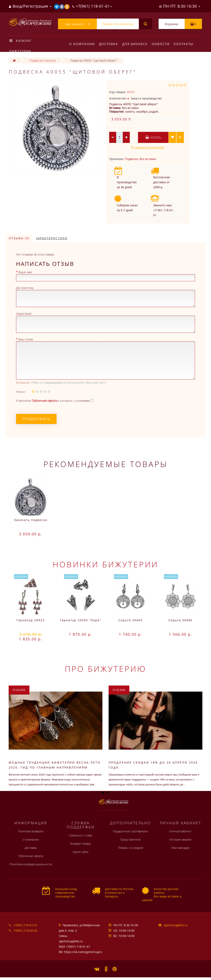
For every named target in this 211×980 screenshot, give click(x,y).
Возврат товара (81, 844)
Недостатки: (24, 314)
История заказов (180, 839)
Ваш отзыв (26, 339)
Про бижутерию (106, 669)
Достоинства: (25, 288)
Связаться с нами (81, 835)
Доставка (109, 44)
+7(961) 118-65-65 (25, 930)
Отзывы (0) (19, 238)
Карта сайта (81, 852)
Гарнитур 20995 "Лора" (81, 620)
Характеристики (52, 238)
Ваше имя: (25, 272)
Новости (163, 44)
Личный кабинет (180, 831)
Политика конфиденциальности (31, 864)
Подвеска (131, 159)
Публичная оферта (31, 856)
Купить (153, 137)
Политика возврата (31, 831)
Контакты (186, 44)
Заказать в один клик (150, 148)
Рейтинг (21, 392)
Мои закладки (180, 848)
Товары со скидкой (130, 848)
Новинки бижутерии (105, 564)
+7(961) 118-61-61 (25, 925)
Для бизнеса (136, 44)
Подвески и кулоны (43, 60)
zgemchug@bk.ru (176, 925)
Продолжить (36, 419)
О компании (82, 44)
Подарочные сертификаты (130, 831)
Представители (130, 839)
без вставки (148, 159)
